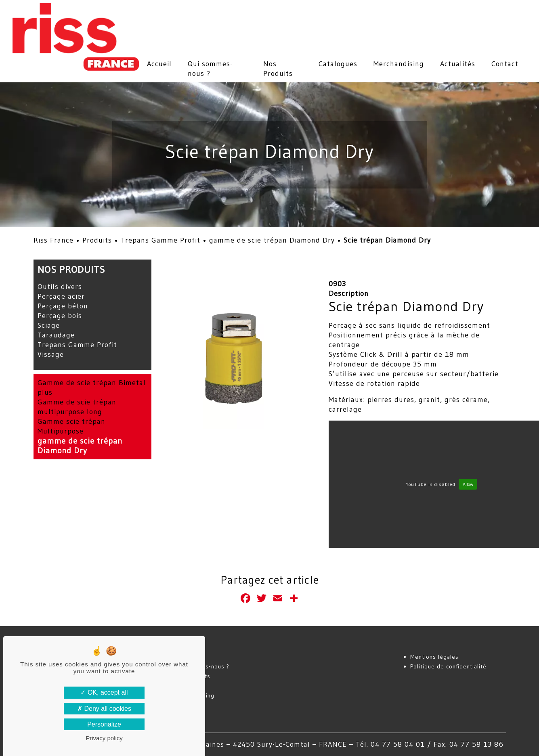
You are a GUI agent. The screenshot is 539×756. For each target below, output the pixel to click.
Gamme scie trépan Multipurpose (71, 426)
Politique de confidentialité (448, 666)
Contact (505, 64)
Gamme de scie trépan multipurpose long (77, 407)
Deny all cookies (104, 709)
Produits (97, 240)
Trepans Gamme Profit (160, 240)
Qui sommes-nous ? (210, 69)
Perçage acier (61, 296)
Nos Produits (278, 69)
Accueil (159, 64)
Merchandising (399, 64)
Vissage (51, 354)
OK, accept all (104, 692)
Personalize (104, 724)
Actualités (458, 64)
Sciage (49, 325)
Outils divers (60, 287)
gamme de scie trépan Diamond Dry (272, 240)
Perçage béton (63, 306)
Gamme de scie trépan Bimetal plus (92, 387)
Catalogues (338, 64)
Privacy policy (104, 738)
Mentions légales (434, 657)
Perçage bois (60, 316)
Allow (468, 484)
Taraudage (56, 335)
